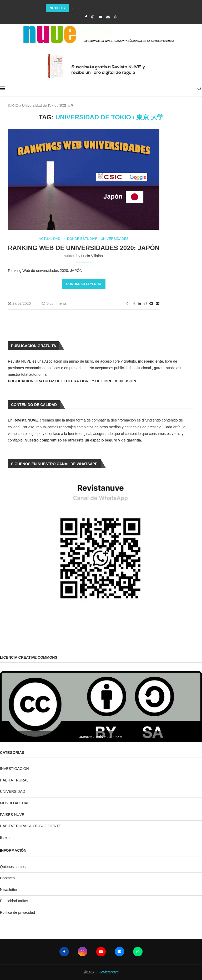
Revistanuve (108, 972)
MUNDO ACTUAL (15, 803)
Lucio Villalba (92, 256)
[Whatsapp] (116, 17)
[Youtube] (100, 17)
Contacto (7, 878)
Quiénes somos (13, 867)
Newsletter (9, 890)
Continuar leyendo (84, 284)
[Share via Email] (158, 303)
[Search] (199, 89)
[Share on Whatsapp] (145, 303)
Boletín (6, 837)
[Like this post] (128, 303)
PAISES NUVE (12, 815)
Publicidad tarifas (14, 901)
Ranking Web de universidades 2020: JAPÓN (84, 248)
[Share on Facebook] (134, 303)
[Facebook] (86, 17)
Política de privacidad (17, 912)
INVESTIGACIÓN (14, 769)
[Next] (78, 8)
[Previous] (73, 8)
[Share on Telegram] (151, 303)
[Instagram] (93, 17)
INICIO (13, 106)
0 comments (54, 303)
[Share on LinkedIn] (139, 303)
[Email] (108, 17)
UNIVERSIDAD (13, 791)
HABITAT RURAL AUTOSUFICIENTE (31, 826)
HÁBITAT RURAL (14, 780)
